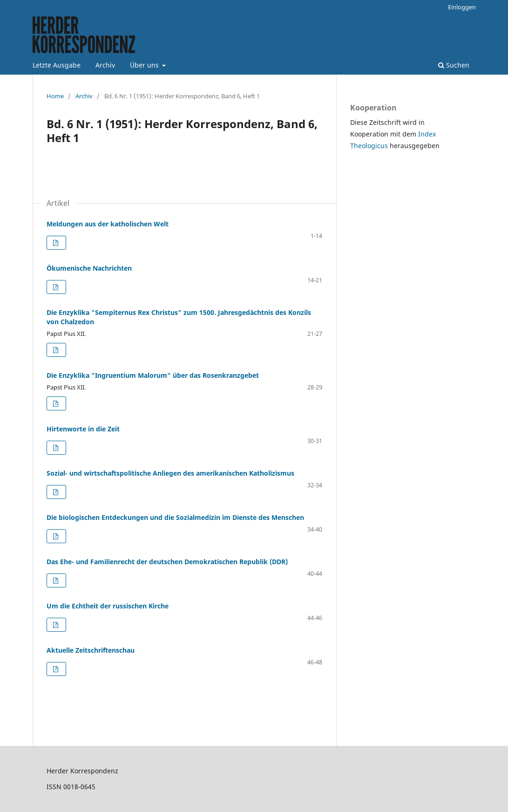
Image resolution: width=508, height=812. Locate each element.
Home (55, 96)
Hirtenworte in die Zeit (83, 429)
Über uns (145, 65)
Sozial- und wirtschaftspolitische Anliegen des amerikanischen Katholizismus (170, 473)
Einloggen (462, 7)
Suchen (454, 65)
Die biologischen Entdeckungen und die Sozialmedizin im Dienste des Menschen (175, 517)
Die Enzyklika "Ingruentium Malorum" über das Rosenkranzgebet (153, 375)
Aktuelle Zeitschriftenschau (91, 650)
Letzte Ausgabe (57, 65)
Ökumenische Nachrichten (89, 268)
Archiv (105, 65)
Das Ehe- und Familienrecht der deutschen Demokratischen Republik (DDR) (167, 562)
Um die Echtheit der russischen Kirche (108, 606)
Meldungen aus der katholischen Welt (108, 224)
